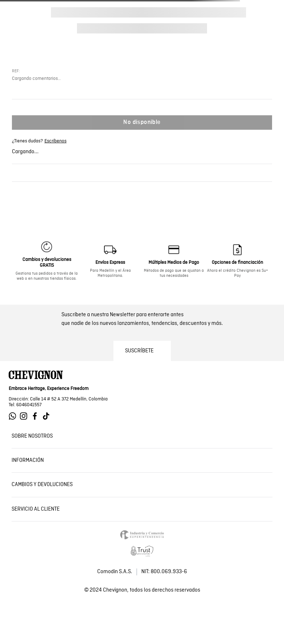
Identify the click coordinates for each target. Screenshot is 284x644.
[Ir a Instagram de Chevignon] (25, 416)
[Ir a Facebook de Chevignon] (37, 416)
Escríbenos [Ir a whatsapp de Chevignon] (55, 141)
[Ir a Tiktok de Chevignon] (48, 416)
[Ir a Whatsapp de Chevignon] (14, 416)
